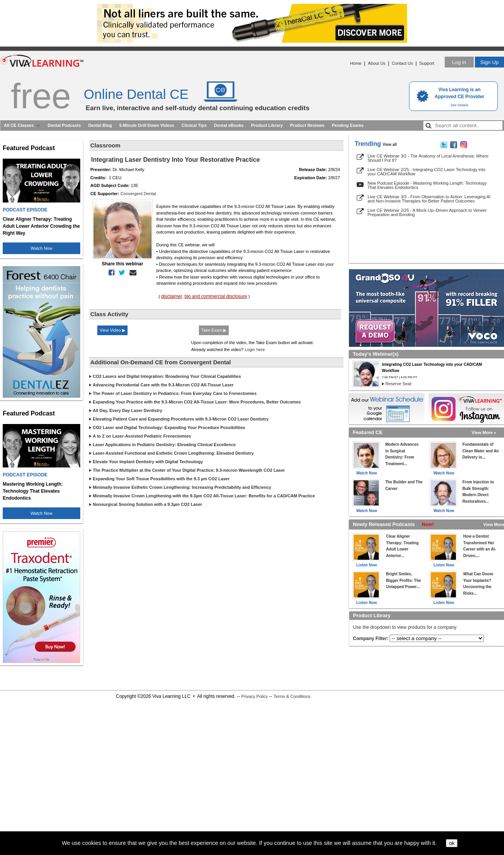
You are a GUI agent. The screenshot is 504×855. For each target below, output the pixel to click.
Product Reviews (307, 125)
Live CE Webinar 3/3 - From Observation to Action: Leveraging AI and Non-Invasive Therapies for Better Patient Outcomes (429, 199)
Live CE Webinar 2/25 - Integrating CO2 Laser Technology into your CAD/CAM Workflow (426, 172)
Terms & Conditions (292, 696)
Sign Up (489, 62)
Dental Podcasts (64, 125)
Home (356, 63)
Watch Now (41, 248)
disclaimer (172, 296)
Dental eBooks (229, 125)
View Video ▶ (112, 330)
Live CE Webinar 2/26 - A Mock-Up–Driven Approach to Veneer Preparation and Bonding (427, 212)
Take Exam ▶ (214, 330)
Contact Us (402, 63)
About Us (377, 63)
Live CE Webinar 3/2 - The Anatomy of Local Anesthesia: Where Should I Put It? (428, 158)
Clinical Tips (194, 125)
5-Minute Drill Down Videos (147, 125)
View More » (484, 433)
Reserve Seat (398, 384)
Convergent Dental (138, 194)
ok (452, 843)
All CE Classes (19, 125)
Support (427, 63)
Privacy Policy (254, 696)
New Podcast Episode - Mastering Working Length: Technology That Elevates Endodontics (427, 185)
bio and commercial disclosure (216, 296)
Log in (459, 62)
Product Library (267, 125)
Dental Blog (100, 125)
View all (390, 145)
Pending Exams (348, 125)
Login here (255, 350)
